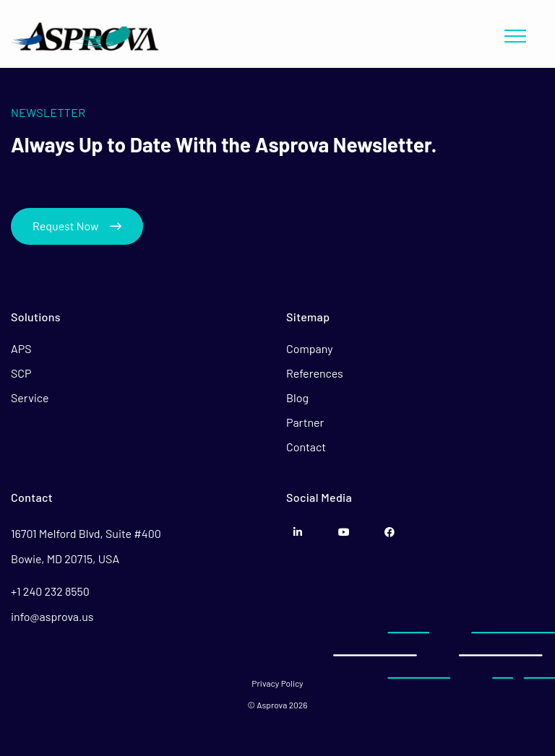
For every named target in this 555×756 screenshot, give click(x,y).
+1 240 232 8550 (50, 591)
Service (30, 397)
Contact (306, 447)
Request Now (77, 226)
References (315, 373)
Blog (297, 397)
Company (310, 348)
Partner (305, 422)
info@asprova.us (52, 616)
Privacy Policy (277, 683)
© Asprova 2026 (277, 705)
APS (21, 348)
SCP (21, 373)
